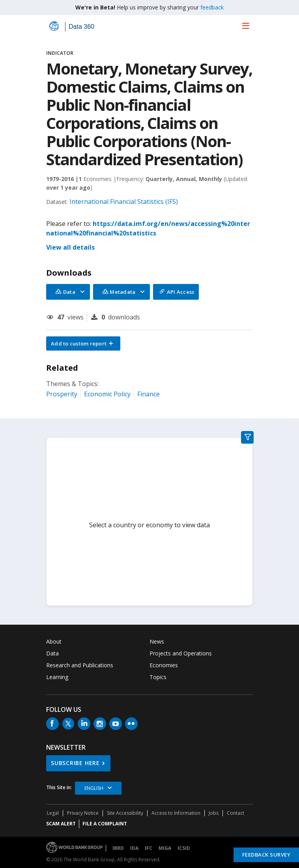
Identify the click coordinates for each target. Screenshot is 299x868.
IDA (134, 848)
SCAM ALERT (61, 824)
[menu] (246, 26)
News (157, 641)
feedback (212, 7)
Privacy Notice (83, 813)
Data (52, 653)
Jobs (214, 813)
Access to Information (176, 813)
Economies (164, 665)
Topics (158, 677)
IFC (149, 848)
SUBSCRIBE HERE (75, 763)
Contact (235, 813)
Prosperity (62, 394)
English (94, 788)
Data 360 (81, 27)
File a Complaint (105, 824)
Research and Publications (80, 665)
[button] (83, 343)
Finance (149, 394)
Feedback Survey (266, 855)
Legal (53, 813)
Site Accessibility (125, 813)
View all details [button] (70, 247)
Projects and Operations (181, 653)
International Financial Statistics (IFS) (124, 202)
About (54, 641)
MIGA (165, 848)
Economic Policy (107, 394)
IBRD (118, 848)
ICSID (184, 848)
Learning (57, 677)
